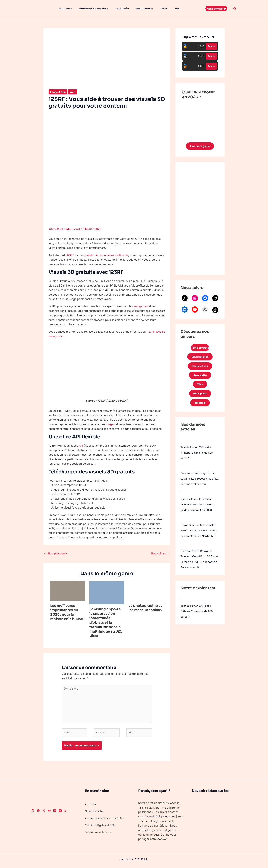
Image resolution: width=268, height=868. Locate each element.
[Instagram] (33, 813)
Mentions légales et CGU (101, 828)
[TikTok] (66, 813)
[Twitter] (44, 813)
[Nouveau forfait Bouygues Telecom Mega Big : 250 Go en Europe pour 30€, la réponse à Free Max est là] (181, 558)
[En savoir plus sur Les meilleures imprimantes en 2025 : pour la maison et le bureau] (68, 590)
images (111, 424)
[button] (216, 9)
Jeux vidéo (116, 9)
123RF (71, 255)
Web (167, 9)
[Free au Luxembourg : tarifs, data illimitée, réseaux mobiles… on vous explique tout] (181, 470)
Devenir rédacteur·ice (99, 835)
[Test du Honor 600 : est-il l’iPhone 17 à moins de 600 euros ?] (181, 444)
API (81, 445)
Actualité (62, 9)
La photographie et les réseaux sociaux (145, 607)
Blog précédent (55, 553)
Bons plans (200, 397)
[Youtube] (49, 813)
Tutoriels (200, 407)
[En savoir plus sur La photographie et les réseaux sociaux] (146, 590)
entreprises (141, 306)
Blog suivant (160, 553)
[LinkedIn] (55, 813)
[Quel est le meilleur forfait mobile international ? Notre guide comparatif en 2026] (181, 501)
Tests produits (200, 348)
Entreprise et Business (89, 9)
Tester (211, 46)
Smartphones (137, 9)
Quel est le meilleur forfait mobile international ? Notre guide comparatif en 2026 (198, 514)
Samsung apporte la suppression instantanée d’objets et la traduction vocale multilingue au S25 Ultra (106, 622)
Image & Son (58, 92)
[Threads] (60, 813)
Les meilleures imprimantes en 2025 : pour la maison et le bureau (67, 612)
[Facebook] (38, 813)
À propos (91, 807)
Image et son (200, 368)
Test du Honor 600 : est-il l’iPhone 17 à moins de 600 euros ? (198, 457)
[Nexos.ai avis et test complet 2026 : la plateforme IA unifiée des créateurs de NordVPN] (181, 527)
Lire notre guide (200, 146)
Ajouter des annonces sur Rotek (105, 821)
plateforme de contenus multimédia (108, 255)
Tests (155, 9)
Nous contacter (95, 814)
